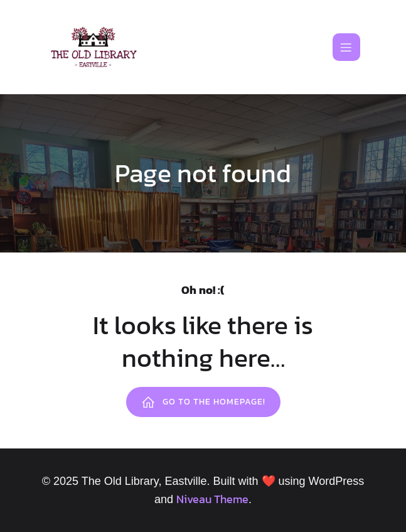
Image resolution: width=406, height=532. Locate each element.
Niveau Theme (212, 499)
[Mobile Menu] (346, 47)
